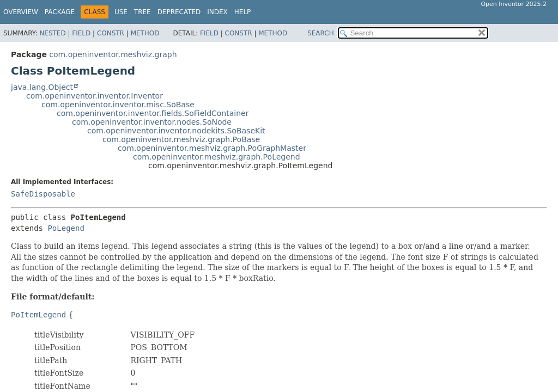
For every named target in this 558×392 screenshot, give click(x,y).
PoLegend (66, 228)
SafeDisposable (43, 194)
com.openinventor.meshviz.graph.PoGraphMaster (212, 148)
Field (81, 33)
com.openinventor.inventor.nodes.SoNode (152, 122)
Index (217, 12)
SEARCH (321, 33)
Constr (111, 33)
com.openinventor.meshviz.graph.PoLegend (217, 157)
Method (145, 33)
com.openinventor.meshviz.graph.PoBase (181, 139)
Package (60, 12)
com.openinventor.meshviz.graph (113, 54)
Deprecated (179, 12)
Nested (52, 33)
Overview (21, 12)
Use (121, 12)
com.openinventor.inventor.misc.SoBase (118, 105)
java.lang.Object (42, 87)
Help (243, 12)
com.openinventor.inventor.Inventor (95, 96)
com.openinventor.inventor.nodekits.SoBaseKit (176, 131)
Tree (142, 12)
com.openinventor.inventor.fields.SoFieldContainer (153, 113)
